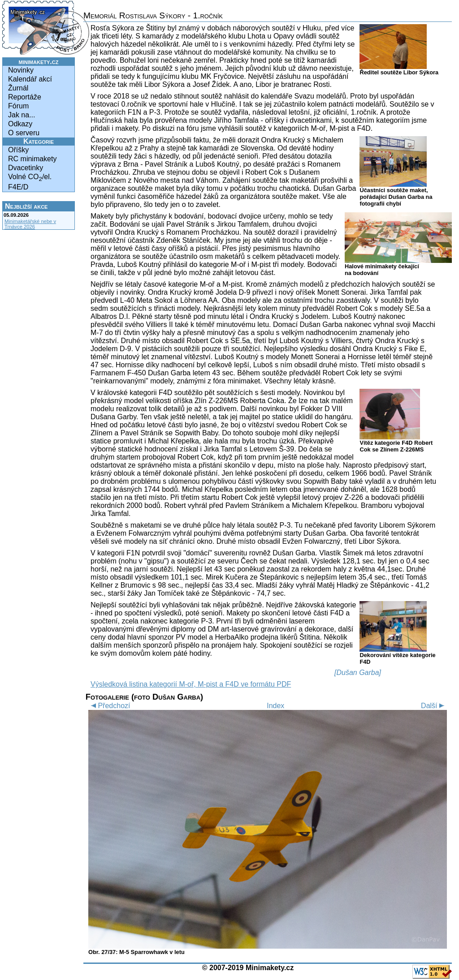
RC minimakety (32, 159)
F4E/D (18, 187)
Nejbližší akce (26, 206)
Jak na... (22, 115)
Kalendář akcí (30, 79)
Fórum (18, 106)
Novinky (21, 70)
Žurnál (18, 88)
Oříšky (18, 150)
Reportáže (25, 97)
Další (434, 706)
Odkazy (20, 124)
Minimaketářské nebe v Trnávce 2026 (30, 224)
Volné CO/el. (30, 178)
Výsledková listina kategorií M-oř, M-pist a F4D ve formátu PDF (191, 684)
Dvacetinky (26, 168)
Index (275, 706)
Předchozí (109, 706)
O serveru (24, 133)
